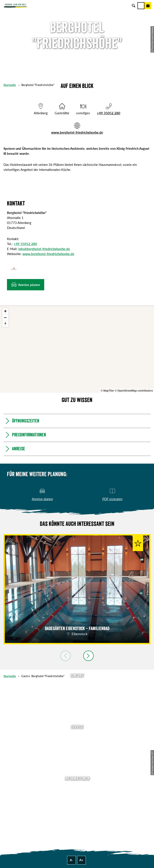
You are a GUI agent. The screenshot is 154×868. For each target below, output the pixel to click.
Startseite (10, 85)
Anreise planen (77, 736)
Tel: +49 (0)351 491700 (77, 684)
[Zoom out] (5, 317)
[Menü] (141, 6)
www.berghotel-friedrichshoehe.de (77, 132)
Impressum (77, 801)
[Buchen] (148, 6)
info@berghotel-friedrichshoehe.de (44, 249)
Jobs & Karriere (77, 794)
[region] (77, 349)
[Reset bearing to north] (5, 324)
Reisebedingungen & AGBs (77, 821)
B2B (77, 756)
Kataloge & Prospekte (77, 762)
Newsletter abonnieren (77, 742)
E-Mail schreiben (77, 691)
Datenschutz (77, 807)
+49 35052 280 (109, 113)
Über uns (77, 787)
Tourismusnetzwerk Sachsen (77, 814)
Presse (77, 749)
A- (71, 860)
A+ (81, 860)
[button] (26, 285)
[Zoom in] (5, 311)
